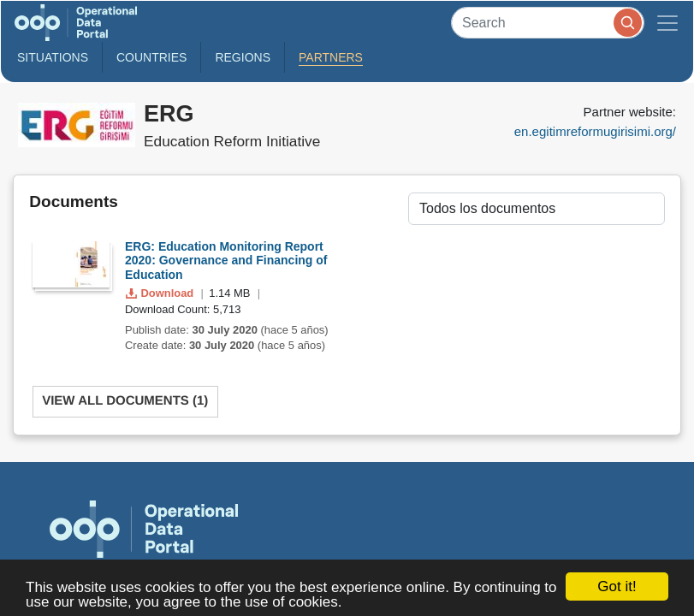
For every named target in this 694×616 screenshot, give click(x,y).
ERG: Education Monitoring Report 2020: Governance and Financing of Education (226, 261)
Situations (53, 57)
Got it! (617, 586)
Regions (243, 57)
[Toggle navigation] (667, 23)
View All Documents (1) (125, 401)
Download (161, 293)
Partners (331, 57)
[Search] (548, 23)
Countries (151, 57)
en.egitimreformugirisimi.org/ (595, 131)
